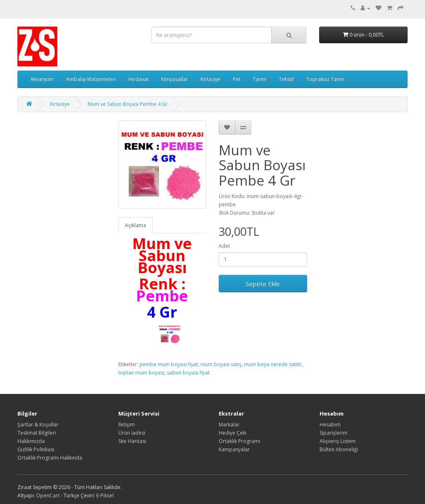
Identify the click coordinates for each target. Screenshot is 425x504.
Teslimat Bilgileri (37, 433)
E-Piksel (105, 495)
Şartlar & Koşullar (38, 424)
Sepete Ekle (263, 284)
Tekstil (286, 79)
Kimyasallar (175, 79)
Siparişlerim (333, 433)
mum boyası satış (221, 364)
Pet (237, 79)
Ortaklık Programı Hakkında (50, 458)
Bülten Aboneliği (339, 449)
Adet (224, 246)
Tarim (260, 79)
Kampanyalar (234, 449)
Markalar (229, 424)
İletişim (127, 424)
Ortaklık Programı (239, 441)
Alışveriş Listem (338, 441)
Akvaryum (42, 79)
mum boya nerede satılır (273, 364)
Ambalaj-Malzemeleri (91, 79)
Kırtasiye (210, 79)
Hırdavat (138, 79)
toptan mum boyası (141, 373)
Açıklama (136, 225)
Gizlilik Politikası (36, 449)
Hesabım (330, 424)
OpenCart (48, 495)
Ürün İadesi (132, 433)
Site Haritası (132, 441)
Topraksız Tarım (325, 79)
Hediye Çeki (233, 433)
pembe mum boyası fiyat (169, 364)
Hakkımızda (31, 441)
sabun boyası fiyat (188, 373)
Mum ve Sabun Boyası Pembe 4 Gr (128, 104)
